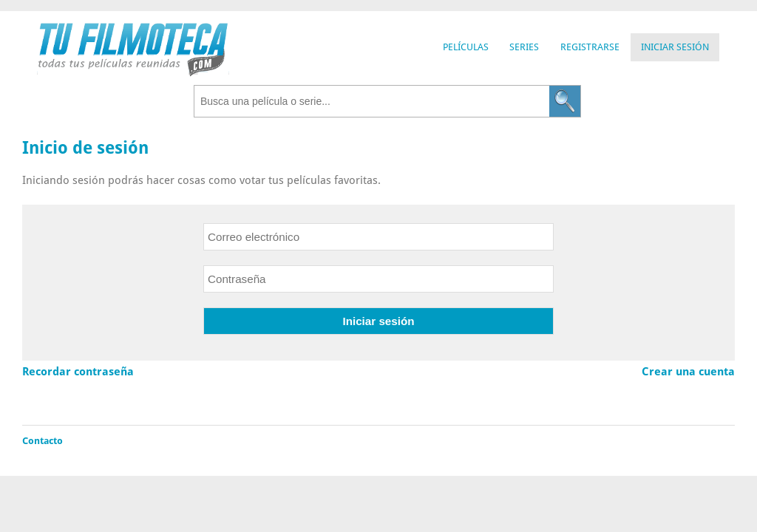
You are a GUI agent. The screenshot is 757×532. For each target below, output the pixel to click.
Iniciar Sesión (675, 47)
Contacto (43, 441)
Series (524, 47)
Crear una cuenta (688, 372)
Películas (466, 47)
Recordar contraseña (78, 372)
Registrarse (590, 47)
